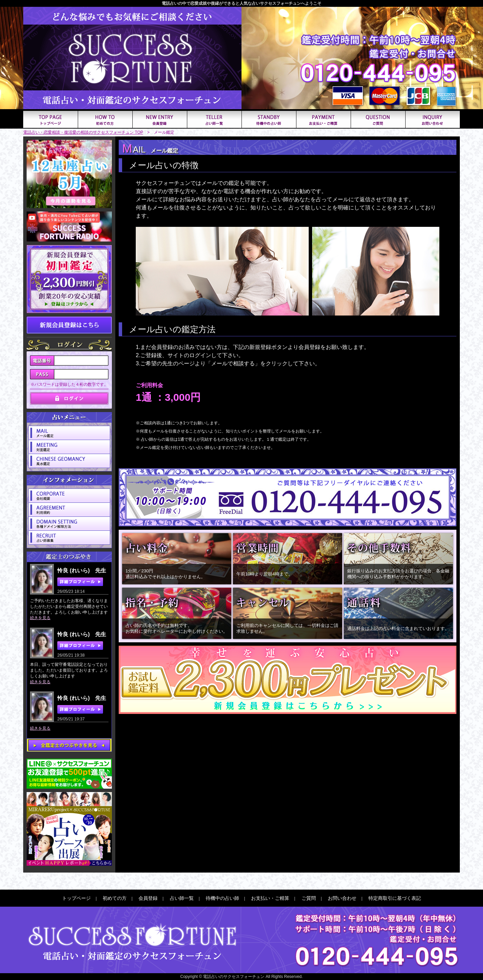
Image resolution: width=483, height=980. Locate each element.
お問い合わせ (342, 898)
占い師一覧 (182, 898)
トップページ (76, 898)
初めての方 (115, 898)
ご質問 (309, 898)
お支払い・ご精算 (270, 898)
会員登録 (148, 898)
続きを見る (40, 618)
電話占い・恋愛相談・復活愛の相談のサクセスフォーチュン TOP (83, 132)
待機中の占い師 (222, 898)
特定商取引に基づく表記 (395, 898)
